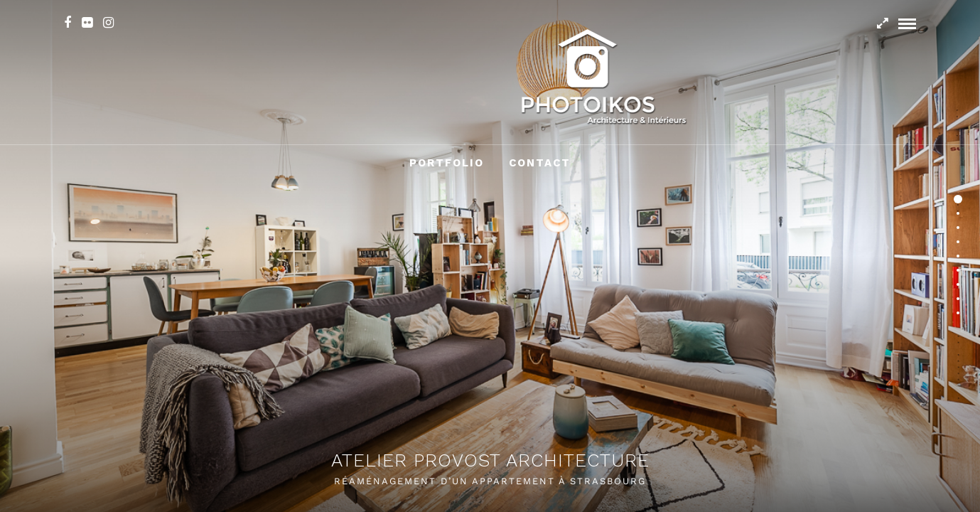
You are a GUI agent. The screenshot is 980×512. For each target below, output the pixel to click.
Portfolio (447, 163)
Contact (540, 163)
